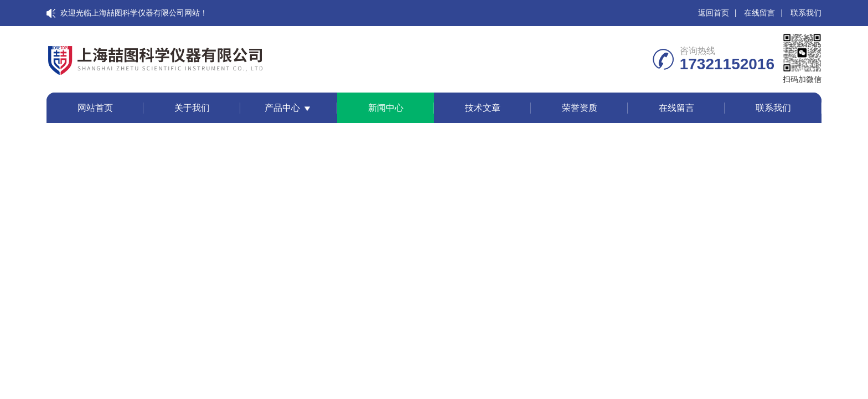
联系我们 (806, 13)
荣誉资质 (580, 108)
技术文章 (483, 108)
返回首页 (714, 13)
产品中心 (282, 108)
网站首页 (95, 108)
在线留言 (759, 13)
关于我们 (192, 108)
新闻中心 (386, 108)
